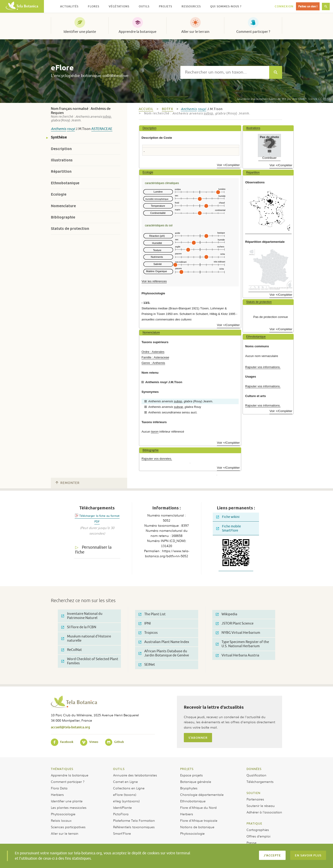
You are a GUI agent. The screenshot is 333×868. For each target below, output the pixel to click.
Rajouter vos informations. (263, 367)
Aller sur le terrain (195, 32)
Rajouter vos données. (157, 459)
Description (61, 149)
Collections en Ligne (129, 788)
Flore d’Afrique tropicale (199, 820)
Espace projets (191, 775)
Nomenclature (63, 206)
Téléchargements (260, 782)
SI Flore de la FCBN (79, 627)
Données (254, 769)
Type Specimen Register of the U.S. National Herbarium (242, 644)
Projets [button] (165, 6)
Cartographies (258, 830)
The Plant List (152, 614)
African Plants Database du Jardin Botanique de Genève (164, 653)
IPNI (145, 623)
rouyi (71, 129)
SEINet (147, 665)
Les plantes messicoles (69, 807)
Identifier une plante (80, 32)
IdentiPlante (122, 807)
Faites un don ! (308, 6)
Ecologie (59, 194)
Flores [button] (94, 6)
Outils (119, 769)
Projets (187, 769)
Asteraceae (102, 129)
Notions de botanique (197, 827)
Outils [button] (144, 6)
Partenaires (255, 799)
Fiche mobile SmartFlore (229, 528)
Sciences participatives (68, 827)
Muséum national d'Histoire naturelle (86, 639)
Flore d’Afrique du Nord (198, 807)
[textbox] (225, 72)
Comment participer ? (253, 32)
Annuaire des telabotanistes (135, 775)
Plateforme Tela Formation (134, 820)
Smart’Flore (122, 833)
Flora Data (59, 788)
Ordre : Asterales (153, 352)
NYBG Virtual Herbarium (238, 633)
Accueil (146, 109)
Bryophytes (189, 788)
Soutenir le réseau (261, 806)
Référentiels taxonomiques (134, 827)
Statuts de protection (70, 229)
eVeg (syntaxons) (126, 801)
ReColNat (72, 650)
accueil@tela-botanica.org (70, 727)
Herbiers (57, 794)
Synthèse (59, 137)
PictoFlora (121, 814)
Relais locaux (61, 820)
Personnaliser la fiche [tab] (93, 550)
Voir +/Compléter (228, 165)
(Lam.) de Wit (262, 99)
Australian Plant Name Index (164, 642)
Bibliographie (63, 217)
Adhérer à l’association (264, 812)
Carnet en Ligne (125, 782)
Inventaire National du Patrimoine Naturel (82, 616)
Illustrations (62, 160)
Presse (251, 843)
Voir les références (154, 281)
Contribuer (269, 158)
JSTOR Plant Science (235, 623)
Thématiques (62, 769)
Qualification (256, 775)
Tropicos (148, 633)
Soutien (253, 793)
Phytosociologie (63, 814)
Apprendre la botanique (137, 32)
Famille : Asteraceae (155, 357)
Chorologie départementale (202, 794)
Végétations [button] (119, 6)
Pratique (254, 823)
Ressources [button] (191, 6)
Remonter (68, 483)
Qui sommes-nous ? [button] (226, 6)
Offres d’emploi (258, 836)
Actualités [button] (69, 6)
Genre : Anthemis (153, 363)
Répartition (61, 171)
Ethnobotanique (65, 183)
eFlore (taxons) (125, 794)
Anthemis (59, 129)
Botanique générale (196, 782)
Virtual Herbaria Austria (237, 655)
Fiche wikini (228, 517)
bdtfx (168, 109)
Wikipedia (227, 614)
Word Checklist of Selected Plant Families (90, 661)
